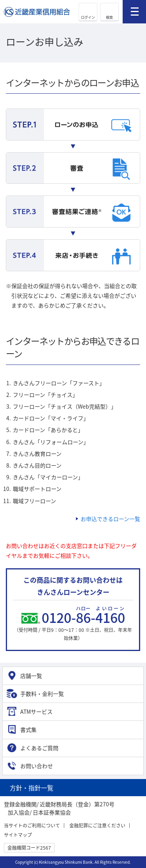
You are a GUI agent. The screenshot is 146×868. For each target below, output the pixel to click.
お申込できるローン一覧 (110, 519)
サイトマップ (18, 835)
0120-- (83, 617)
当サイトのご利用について (32, 825)
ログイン (88, 17)
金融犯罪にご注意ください (97, 825)
